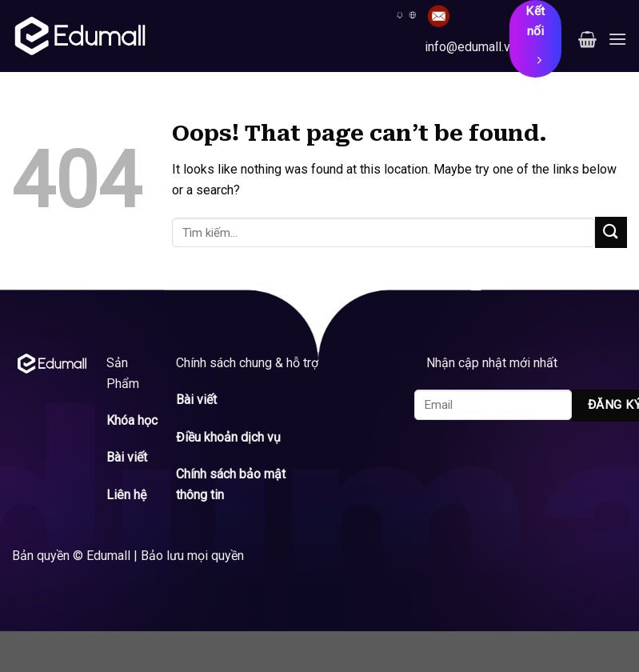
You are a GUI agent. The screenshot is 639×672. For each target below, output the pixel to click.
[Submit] (611, 232)
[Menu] (617, 39)
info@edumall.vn (471, 47)
